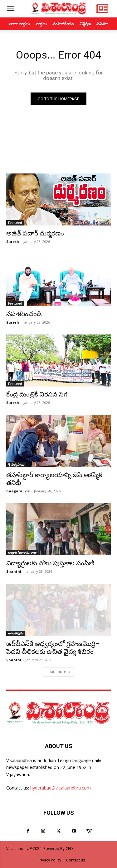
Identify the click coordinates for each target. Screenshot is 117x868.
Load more (58, 672)
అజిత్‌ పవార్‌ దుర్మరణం (35, 233)
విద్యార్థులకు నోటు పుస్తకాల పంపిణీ (50, 563)
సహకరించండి (24, 314)
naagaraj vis (18, 491)
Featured (15, 223)
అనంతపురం (16, 633)
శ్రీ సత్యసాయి (16, 464)
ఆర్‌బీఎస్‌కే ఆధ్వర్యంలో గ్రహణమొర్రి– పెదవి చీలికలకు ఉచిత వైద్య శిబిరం (53, 648)
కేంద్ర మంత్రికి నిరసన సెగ (37, 394)
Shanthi (14, 571)
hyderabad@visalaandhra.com (61, 788)
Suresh (13, 242)
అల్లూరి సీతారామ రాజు (22, 553)
